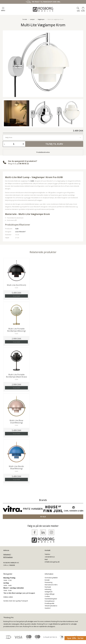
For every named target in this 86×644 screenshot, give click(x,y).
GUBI (32, 181)
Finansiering (48, 582)
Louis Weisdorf (20, 232)
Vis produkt (16, 296)
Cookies (47, 596)
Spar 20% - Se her (75, 638)
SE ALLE (43, 517)
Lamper (32, 19)
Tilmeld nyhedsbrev (51, 606)
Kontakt (47, 580)
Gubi (17, 229)
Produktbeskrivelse (43, 152)
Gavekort (48, 608)
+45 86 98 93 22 (50, 557)
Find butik (48, 587)
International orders (51, 585)
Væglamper (41, 19)
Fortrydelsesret (50, 601)
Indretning (48, 589)
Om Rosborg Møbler (51, 578)
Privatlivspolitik (49, 603)
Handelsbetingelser (51, 599)
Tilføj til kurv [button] (54, 144)
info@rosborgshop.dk (52, 562)
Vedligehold (48, 592)
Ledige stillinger (50, 594)
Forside (25, 19)
